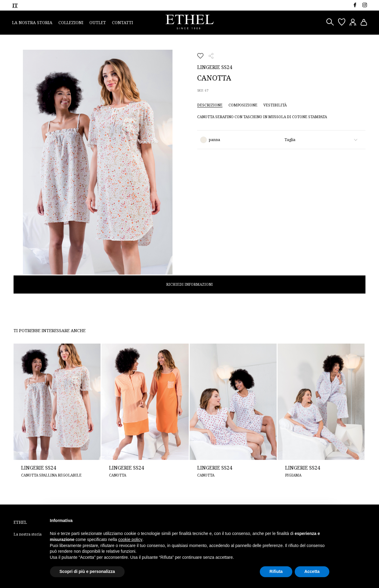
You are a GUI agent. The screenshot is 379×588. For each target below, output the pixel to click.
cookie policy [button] (130, 539)
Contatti (123, 22)
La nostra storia (32, 22)
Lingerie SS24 (215, 67)
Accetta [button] (312, 571)
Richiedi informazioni (189, 284)
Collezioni (71, 22)
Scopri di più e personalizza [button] (87, 571)
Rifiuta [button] (276, 571)
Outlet (98, 22)
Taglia (290, 140)
